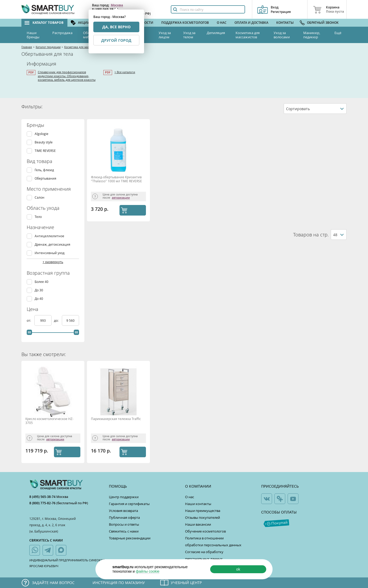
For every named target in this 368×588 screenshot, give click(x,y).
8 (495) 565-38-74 (43, 497)
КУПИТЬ (138, 210)
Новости (145, 23)
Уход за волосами (282, 35)
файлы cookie (148, 571)
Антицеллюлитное (49, 236)
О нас (222, 23)
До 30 (39, 290)
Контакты (285, 23)
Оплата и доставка (251, 23)
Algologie (42, 134)
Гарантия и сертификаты (129, 504)
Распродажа (62, 33)
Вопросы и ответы (124, 524)
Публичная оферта (124, 517)
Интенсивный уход (50, 253)
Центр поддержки (124, 497)
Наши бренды (33, 35)
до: (57, 320)
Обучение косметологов (205, 531)
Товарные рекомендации (130, 538)
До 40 (39, 299)
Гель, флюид (44, 170)
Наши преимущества (203, 511)
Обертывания (45, 178)
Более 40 (42, 282)
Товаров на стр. (311, 235)
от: (29, 320)
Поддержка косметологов (185, 23)
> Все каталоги (125, 72)
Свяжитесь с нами (124, 531)
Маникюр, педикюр (312, 35)
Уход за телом (189, 35)
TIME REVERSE (45, 151)
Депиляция (216, 33)
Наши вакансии (198, 524)
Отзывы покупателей (203, 517)
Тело (38, 217)
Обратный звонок (323, 23)
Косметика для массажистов (248, 35)
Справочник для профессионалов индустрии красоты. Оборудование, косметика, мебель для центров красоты (67, 76)
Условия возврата (123, 511)
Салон (40, 197)
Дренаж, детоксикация (52, 244)
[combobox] (315, 109)
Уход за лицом (165, 35)
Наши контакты (198, 504)
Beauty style (44, 142)
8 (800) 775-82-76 (43, 503)
